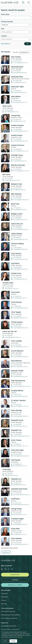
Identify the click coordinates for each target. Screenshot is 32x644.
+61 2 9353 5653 (16, 198)
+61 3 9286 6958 (16, 375)
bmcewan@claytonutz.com (20, 200)
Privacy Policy (18, 637)
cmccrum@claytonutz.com (20, 229)
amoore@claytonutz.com (19, 141)
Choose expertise (7, 22)
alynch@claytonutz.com (10, 112)
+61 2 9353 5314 (16, 120)
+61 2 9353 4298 (16, 493)
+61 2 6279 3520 (16, 415)
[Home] (10, 2)
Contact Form (15, 575)
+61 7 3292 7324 (16, 208)
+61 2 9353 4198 (16, 385)
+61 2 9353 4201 (16, 101)
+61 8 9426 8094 (8, 110)
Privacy (3, 600)
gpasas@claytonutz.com (19, 515)
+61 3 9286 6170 (16, 91)
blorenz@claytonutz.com (19, 220)
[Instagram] (6, 569)
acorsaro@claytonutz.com (20, 63)
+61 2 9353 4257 (8, 179)
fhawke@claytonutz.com (19, 466)
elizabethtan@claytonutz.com (21, 436)
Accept (13, 641)
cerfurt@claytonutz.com (19, 298)
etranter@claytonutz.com (19, 446)
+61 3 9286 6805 (16, 355)
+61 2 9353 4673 (16, 395)
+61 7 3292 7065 (16, 169)
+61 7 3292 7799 (16, 296)
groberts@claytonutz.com (19, 544)
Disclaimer (5, 597)
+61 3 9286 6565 (16, 434)
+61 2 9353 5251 (16, 238)
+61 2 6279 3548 (16, 543)
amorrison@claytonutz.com (20, 151)
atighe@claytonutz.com (19, 92)
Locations (15, 580)
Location (4, 36)
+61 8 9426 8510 (16, 248)
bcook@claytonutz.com (19, 210)
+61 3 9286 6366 (16, 130)
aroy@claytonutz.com (18, 121)
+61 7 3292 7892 (16, 316)
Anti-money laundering (9, 618)
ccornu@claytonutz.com (19, 279)
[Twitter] (9, 569)
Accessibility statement (9, 626)
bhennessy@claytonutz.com (20, 171)
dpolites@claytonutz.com (19, 377)
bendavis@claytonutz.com (11, 180)
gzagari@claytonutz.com (19, 524)
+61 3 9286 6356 (16, 464)
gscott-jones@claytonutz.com (21, 495)
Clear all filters (6, 44)
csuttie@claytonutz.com (10, 289)
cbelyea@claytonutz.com (19, 249)
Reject (5, 641)
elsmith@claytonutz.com (19, 426)
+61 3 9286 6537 (16, 149)
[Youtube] (13, 569)
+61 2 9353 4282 (16, 405)
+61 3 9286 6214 (16, 306)
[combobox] (15, 32)
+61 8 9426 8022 (16, 268)
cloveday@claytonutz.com (20, 347)
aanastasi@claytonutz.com (20, 131)
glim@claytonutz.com (18, 485)
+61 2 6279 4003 (16, 503)
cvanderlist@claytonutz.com (12, 337)
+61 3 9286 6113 (16, 483)
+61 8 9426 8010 (16, 277)
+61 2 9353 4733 (16, 61)
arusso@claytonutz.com (19, 161)
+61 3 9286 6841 (16, 218)
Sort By (15, 52)
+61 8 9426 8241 (16, 523)
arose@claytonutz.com (19, 83)
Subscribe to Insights (15, 585)
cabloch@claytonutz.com (19, 269)
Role (3, 29)
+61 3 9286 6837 (16, 533)
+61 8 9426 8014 (16, 326)
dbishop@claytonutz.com (19, 396)
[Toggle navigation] (29, 2)
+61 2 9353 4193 (16, 345)
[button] (23, 2)
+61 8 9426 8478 (16, 454)
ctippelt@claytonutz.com (19, 318)
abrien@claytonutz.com (19, 73)
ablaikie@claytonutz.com (19, 102)
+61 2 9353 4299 (16, 139)
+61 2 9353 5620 (16, 513)
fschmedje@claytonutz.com (20, 456)
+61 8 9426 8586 (16, 365)
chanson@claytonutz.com (19, 259)
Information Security (8, 611)
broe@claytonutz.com (18, 190)
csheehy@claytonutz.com (19, 239)
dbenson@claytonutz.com (20, 367)
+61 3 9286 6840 (16, 228)
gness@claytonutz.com (19, 534)
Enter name (5, 14)
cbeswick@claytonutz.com (20, 357)
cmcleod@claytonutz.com (20, 308)
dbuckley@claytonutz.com (20, 416)
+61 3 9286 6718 (16, 425)
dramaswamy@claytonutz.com (21, 386)
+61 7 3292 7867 (8, 336)
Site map (4, 604)
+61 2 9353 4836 (16, 81)
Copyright (4, 593)
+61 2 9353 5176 (7, 474)
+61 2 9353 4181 (16, 71)
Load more (6, 552)
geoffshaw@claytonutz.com (20, 505)
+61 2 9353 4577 (16, 159)
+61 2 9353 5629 (16, 188)
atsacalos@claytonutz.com (20, 406)
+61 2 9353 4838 (8, 287)
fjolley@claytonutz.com (10, 475)
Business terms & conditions (10, 615)
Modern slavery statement (10, 629)
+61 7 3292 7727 (16, 444)
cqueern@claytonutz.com (19, 328)
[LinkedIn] (3, 569)
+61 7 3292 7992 (16, 258)
